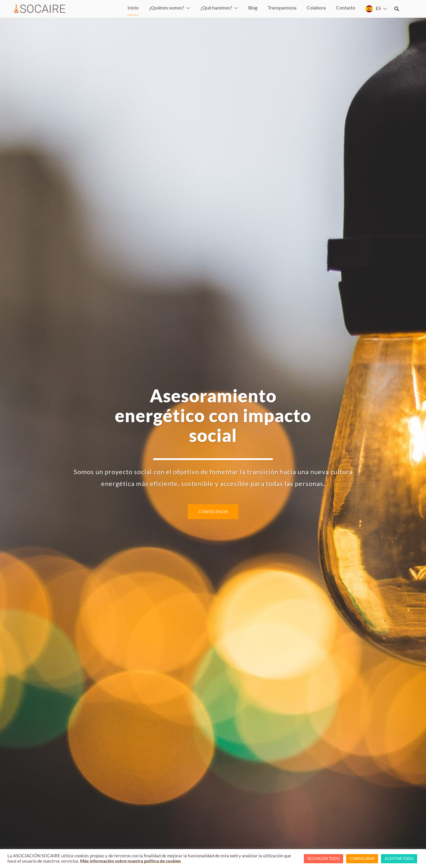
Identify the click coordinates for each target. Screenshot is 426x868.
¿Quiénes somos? (167, 8)
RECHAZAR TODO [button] (323, 859)
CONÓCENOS (213, 512)
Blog (253, 8)
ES (378, 8)
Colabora (316, 8)
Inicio (133, 8)
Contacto (346, 8)
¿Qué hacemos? (216, 8)
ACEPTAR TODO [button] (399, 859)
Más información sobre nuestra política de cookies (131, 861)
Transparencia (282, 8)
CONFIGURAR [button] (362, 859)
